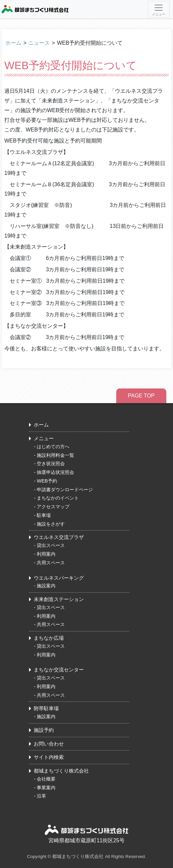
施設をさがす (51, 524)
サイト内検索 (49, 757)
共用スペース (51, 563)
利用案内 (46, 554)
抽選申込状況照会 (55, 472)
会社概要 (46, 779)
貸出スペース (51, 545)
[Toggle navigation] (159, 9)
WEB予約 (47, 481)
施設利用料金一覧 (55, 455)
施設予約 (44, 730)
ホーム (13, 43)
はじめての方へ (53, 447)
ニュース (39, 43)
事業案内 (46, 788)
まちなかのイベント (58, 498)
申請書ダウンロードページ (65, 490)
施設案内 (46, 586)
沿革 (41, 796)
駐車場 (44, 515)
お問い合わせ (49, 744)
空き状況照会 (51, 464)
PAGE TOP (141, 396)
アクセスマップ (53, 507)
